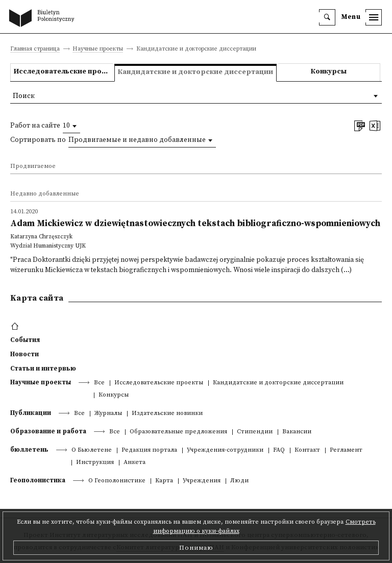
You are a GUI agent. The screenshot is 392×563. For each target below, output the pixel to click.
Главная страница (35, 49)
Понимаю (196, 548)
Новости (24, 354)
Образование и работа (48, 431)
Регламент (346, 450)
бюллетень (29, 450)
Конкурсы (329, 72)
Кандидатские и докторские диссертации (278, 383)
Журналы (108, 414)
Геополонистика (38, 480)
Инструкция (95, 463)
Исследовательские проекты (63, 72)
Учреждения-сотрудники (225, 450)
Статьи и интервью (43, 369)
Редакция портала (149, 450)
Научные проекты (98, 49)
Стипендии (255, 432)
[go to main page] (44, 19)
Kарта (164, 481)
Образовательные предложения (178, 432)
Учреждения (202, 481)
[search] (327, 17)
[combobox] (71, 126)
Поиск (24, 96)
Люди (239, 481)
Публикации (31, 413)
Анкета (134, 463)
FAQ (279, 450)
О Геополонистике (117, 481)
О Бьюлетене (92, 450)
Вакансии (297, 432)
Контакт (307, 450)
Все (99, 383)
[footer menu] (16, 327)
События (25, 340)
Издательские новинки (167, 414)
